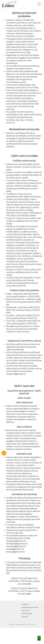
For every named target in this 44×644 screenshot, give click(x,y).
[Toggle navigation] (39, 4)
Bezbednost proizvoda (30, 607)
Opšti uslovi (26, 610)
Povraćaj (25, 617)
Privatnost (25, 604)
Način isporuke (27, 613)
